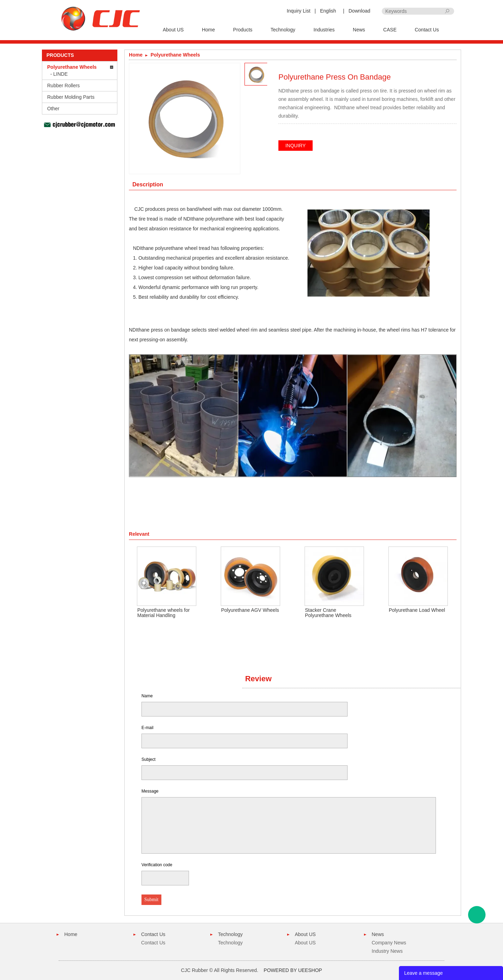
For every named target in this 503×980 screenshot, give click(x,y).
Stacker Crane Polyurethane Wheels (328, 613)
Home (208, 30)
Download (359, 11)
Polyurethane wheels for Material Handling (163, 613)
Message (150, 791)
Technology (283, 30)
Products (243, 30)
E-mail (147, 728)
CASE (390, 30)
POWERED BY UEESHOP (293, 970)
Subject (148, 759)
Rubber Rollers (63, 86)
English (328, 11)
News (359, 30)
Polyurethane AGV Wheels (250, 610)
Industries (324, 30)
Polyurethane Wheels (72, 67)
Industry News (387, 951)
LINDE (61, 74)
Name (147, 696)
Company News (389, 943)
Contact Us (427, 30)
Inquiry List (299, 11)
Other (53, 109)
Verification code (157, 865)
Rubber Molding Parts (71, 97)
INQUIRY (296, 146)
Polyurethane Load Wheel (417, 610)
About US (173, 30)
